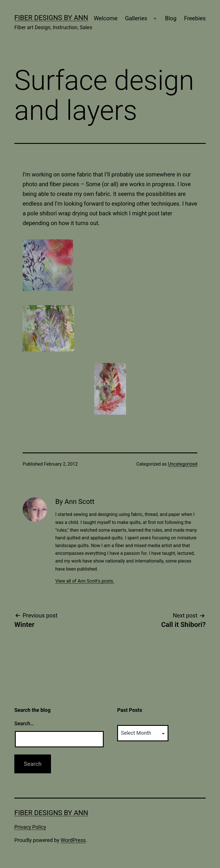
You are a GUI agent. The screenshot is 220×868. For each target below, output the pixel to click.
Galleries (136, 18)
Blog (171, 18)
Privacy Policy (30, 827)
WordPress (73, 840)
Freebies (195, 18)
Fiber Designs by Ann (51, 18)
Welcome (106, 18)
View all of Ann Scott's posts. (85, 581)
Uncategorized (183, 464)
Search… (24, 723)
